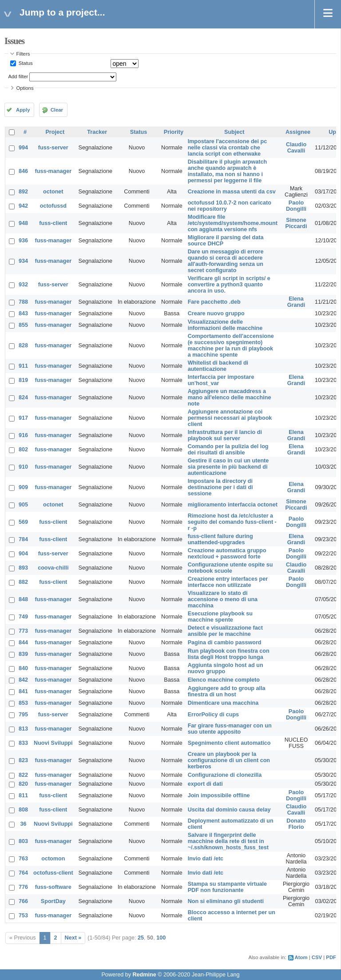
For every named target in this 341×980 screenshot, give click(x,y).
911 (23, 366)
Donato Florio (296, 824)
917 (23, 418)
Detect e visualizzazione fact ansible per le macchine (225, 631)
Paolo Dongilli (296, 206)
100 (161, 938)
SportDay (53, 901)
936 (23, 241)
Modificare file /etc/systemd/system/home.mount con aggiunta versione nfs (233, 223)
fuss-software (53, 887)
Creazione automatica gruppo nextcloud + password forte (227, 554)
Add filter (18, 76)
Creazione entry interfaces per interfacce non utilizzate (228, 582)
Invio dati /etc (206, 859)
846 (23, 171)
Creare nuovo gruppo (216, 313)
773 (23, 631)
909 (23, 487)
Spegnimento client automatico (229, 743)
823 (23, 760)
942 (23, 206)
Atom (301, 957)
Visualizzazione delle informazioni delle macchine (225, 325)
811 (23, 795)
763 (23, 859)
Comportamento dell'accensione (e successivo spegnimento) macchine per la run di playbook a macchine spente (231, 345)
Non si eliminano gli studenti (226, 901)
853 (23, 703)
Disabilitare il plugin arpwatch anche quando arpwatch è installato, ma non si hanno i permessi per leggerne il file (227, 171)
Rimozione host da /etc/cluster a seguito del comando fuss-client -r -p (232, 522)
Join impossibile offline (219, 795)
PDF (331, 957)
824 (23, 398)
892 (23, 192)
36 (24, 824)
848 (23, 599)
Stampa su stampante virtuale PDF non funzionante (227, 887)
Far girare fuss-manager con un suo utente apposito (230, 729)
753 (23, 916)
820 (23, 784)
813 (23, 729)
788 (23, 302)
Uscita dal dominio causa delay (229, 810)
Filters (23, 54)
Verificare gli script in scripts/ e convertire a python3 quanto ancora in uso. (229, 285)
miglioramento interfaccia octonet (233, 505)
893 (23, 568)
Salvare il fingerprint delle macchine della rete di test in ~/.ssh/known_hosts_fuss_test (228, 841)
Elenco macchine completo (224, 680)
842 (23, 680)
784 (23, 539)
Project (55, 132)
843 (23, 313)
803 (23, 841)
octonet (53, 192)
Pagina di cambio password (225, 643)
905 (23, 505)
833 (23, 743)
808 (23, 810)
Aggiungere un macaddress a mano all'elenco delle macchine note (230, 398)
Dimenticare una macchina (223, 703)
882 (23, 582)
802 (23, 450)
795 (23, 715)
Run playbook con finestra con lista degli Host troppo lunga (229, 654)
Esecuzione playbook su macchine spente (220, 617)
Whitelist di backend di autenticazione (218, 366)
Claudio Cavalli (296, 148)
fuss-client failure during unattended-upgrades (220, 539)
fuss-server (53, 148)
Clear (57, 110)
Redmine (144, 975)
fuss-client (53, 223)
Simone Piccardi (296, 223)
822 (23, 775)
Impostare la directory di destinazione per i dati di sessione (220, 487)
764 (23, 873)
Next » (73, 938)
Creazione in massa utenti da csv (232, 192)
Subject (234, 132)
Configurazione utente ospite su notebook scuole (230, 568)
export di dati (205, 784)
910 (23, 467)
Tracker (97, 132)
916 (23, 435)
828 (23, 345)
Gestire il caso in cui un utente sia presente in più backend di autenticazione (228, 467)
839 (23, 654)
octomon (53, 859)
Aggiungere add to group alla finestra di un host (227, 691)
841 (23, 691)
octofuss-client (53, 873)
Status (25, 63)
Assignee (298, 132)
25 (141, 938)
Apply (23, 110)
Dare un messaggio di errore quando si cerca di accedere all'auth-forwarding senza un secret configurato (226, 261)
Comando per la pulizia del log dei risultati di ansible (228, 450)
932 (23, 285)
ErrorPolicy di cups (213, 715)
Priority (174, 132)
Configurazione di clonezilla (225, 775)
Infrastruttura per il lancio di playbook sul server (225, 435)
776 (23, 887)
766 (23, 901)
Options (25, 88)
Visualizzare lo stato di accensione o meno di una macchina (223, 599)
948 (23, 223)
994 (23, 148)
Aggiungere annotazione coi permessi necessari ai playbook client (230, 418)
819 (23, 380)
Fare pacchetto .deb (214, 302)
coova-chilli (53, 568)
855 (23, 325)
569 (23, 522)
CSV (317, 957)
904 (23, 554)
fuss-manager (54, 171)
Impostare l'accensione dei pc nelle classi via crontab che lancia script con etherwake (228, 148)
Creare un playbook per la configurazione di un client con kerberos (229, 760)
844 (23, 643)
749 (23, 617)
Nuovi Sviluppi (53, 743)
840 (23, 668)
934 (23, 261)
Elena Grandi (296, 302)
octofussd (53, 206)
